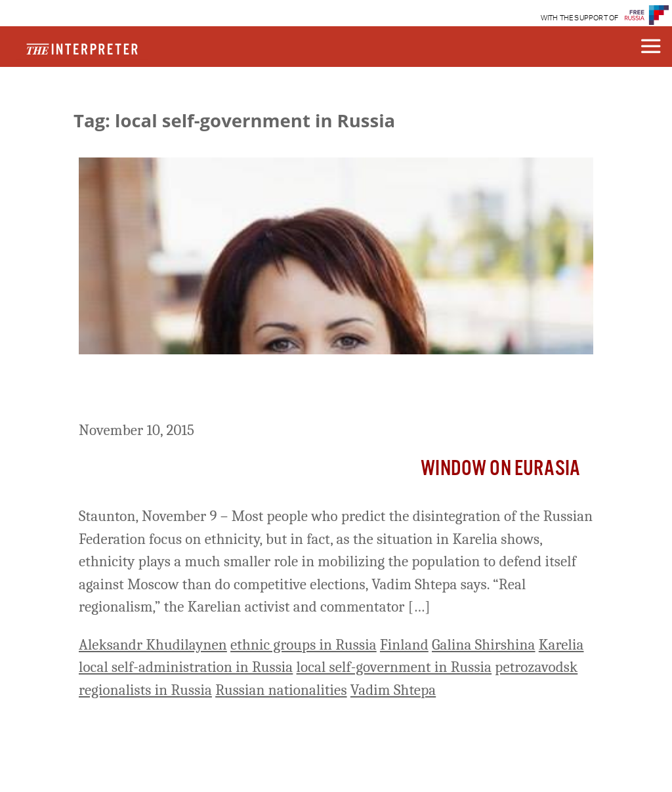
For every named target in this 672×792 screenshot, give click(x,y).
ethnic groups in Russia (304, 645)
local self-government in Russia (394, 667)
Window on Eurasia (500, 469)
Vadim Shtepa (393, 690)
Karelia (561, 645)
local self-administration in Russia (186, 667)
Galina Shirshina (484, 645)
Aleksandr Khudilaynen (153, 645)
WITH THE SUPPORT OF (580, 18)
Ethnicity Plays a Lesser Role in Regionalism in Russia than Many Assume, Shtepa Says (323, 390)
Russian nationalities (281, 690)
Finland (404, 645)
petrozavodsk (536, 667)
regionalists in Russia (145, 690)
